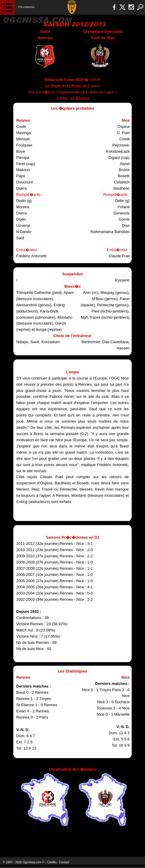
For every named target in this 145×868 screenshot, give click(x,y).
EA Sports (29, 841)
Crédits (52, 862)
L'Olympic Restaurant (69, 841)
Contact (64, 862)
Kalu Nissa (119, 841)
